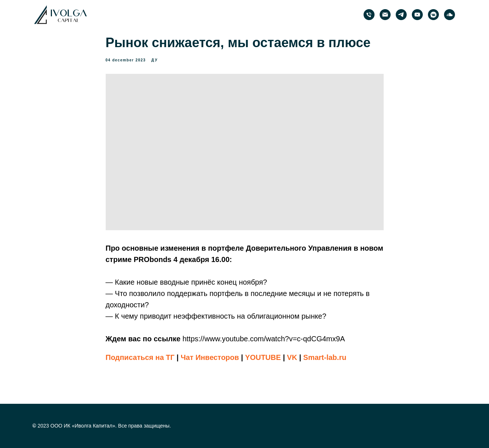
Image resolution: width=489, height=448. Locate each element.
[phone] (369, 15)
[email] (385, 15)
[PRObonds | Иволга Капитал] (401, 15)
